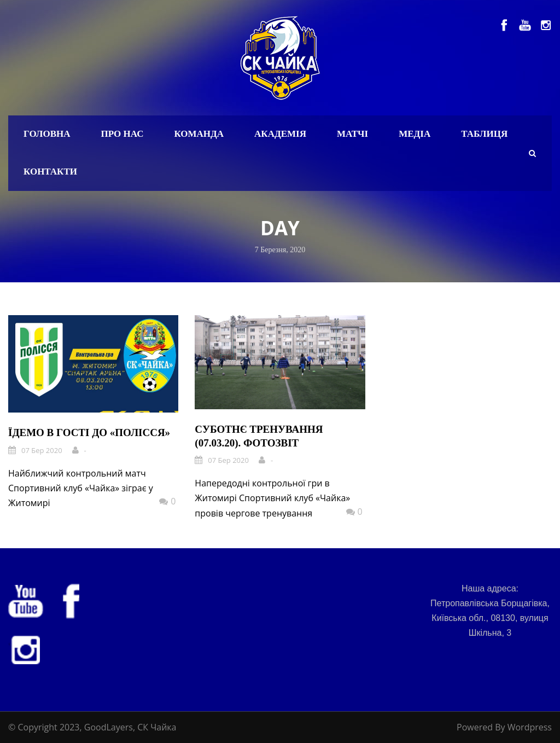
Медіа (415, 134)
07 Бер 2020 (42, 450)
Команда (199, 134)
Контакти (50, 172)
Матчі (352, 134)
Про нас (122, 134)
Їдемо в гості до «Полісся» (89, 433)
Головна (47, 134)
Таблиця (484, 134)
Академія (280, 134)
